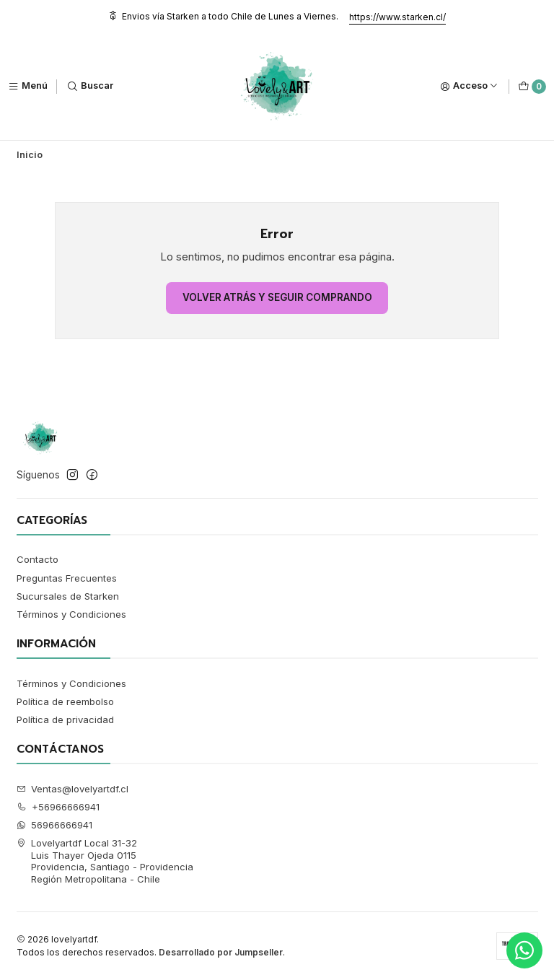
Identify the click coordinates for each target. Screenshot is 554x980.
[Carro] (532, 87)
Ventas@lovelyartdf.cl (73, 789)
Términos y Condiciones (71, 614)
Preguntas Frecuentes (67, 578)
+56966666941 (58, 807)
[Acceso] (469, 86)
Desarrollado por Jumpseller (221, 952)
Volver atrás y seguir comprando (277, 297)
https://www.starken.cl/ (397, 17)
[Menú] (28, 86)
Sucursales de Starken (68, 596)
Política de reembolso (65, 701)
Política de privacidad (65, 719)
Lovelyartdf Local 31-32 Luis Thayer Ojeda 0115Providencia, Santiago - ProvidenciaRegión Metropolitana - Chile (105, 861)
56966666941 (55, 825)
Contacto (38, 559)
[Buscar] (90, 86)
